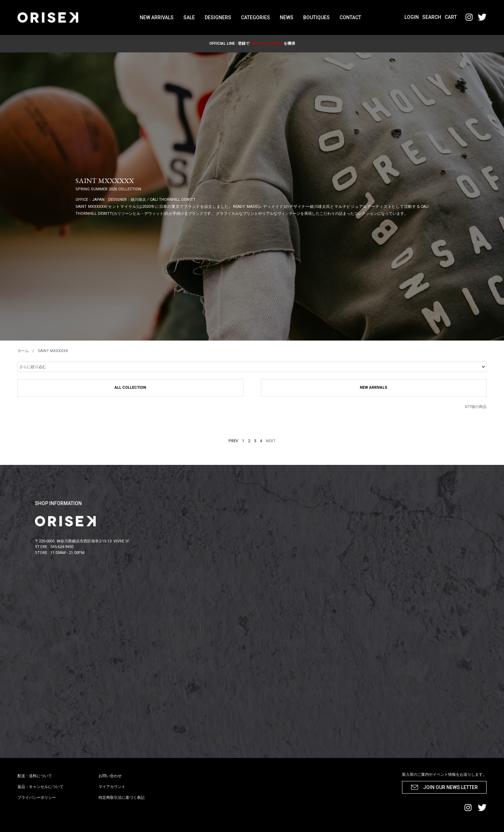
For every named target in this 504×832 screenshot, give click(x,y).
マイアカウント (112, 787)
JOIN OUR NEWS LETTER (450, 787)
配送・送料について (35, 776)
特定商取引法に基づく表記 (122, 798)
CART (451, 17)
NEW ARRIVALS (157, 17)
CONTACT (350, 17)
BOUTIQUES (316, 17)
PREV (233, 441)
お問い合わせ (110, 776)
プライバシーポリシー (37, 798)
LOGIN (412, 17)
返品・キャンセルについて (41, 787)
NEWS (287, 17)
